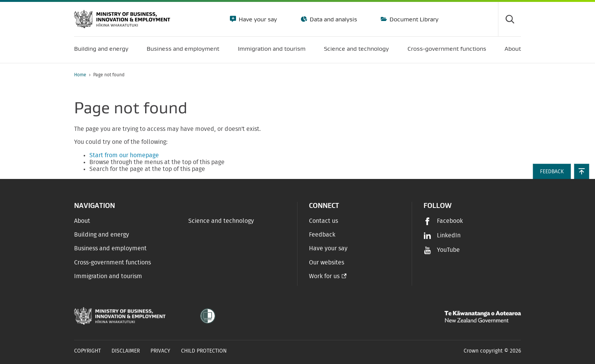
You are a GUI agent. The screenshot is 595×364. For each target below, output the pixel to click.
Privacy (160, 351)
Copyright (87, 351)
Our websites (327, 263)
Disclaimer (126, 351)
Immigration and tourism (108, 276)
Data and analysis (333, 19)
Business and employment (110, 248)
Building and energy (102, 235)
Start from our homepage (124, 155)
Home (80, 75)
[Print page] (500, 75)
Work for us (324, 276)
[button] (582, 171)
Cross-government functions (112, 263)
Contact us (323, 221)
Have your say (257, 19)
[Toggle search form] (509, 19)
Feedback (322, 235)
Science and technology (221, 221)
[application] (517, 75)
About (82, 221)
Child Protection (204, 351)
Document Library (413, 19)
